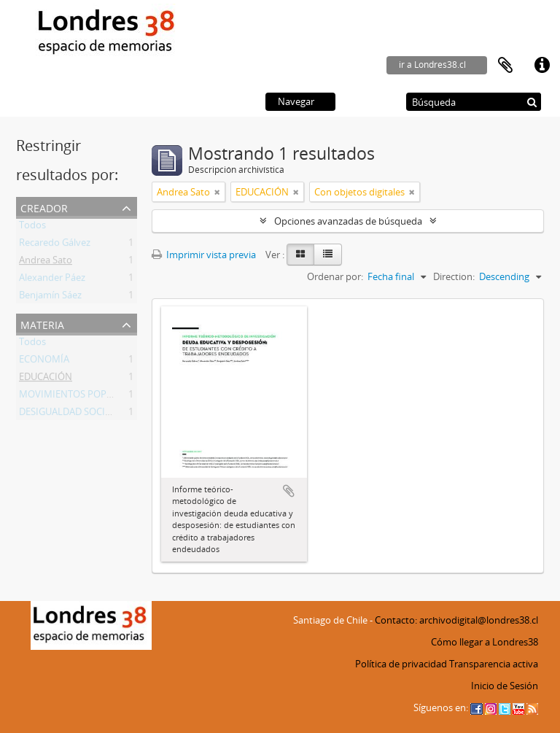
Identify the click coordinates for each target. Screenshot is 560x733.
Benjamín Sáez (50, 298)
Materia (42, 323)
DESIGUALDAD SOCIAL (67, 414)
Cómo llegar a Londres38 (485, 642)
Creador (44, 207)
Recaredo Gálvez (55, 245)
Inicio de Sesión (505, 686)
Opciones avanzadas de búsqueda (348, 221)
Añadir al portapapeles (289, 491)
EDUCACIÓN (46, 379)
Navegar (296, 101)
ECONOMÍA (44, 362)
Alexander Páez (52, 280)
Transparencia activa (494, 664)
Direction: (454, 276)
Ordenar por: (335, 276)
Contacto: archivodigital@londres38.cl (456, 620)
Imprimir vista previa (204, 255)
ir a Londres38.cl (432, 65)
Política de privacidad (401, 664)
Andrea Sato (46, 263)
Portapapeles (505, 66)
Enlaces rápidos (542, 66)
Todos (32, 228)
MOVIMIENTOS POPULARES (79, 397)
